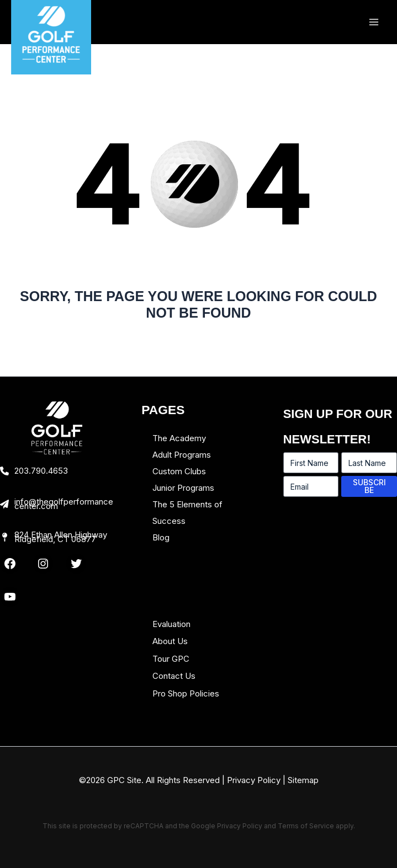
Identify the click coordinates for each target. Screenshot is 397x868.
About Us (170, 641)
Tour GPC (171, 659)
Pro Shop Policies (186, 693)
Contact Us (174, 676)
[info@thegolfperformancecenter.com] (57, 504)
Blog (161, 537)
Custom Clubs (179, 471)
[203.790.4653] (34, 471)
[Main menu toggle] (374, 22)
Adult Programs (182, 455)
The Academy (179, 438)
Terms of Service (306, 826)
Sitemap (303, 780)
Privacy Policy (254, 780)
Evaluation (171, 624)
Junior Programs (183, 488)
